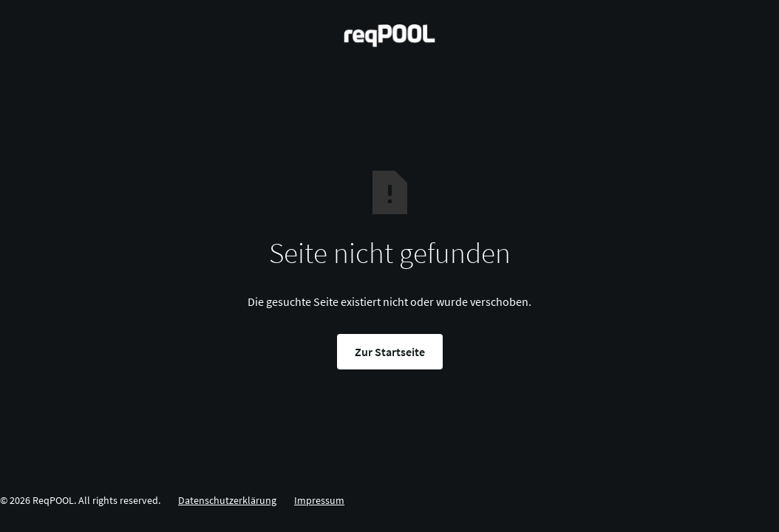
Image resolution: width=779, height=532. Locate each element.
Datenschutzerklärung (227, 500)
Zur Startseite (390, 352)
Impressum (319, 500)
